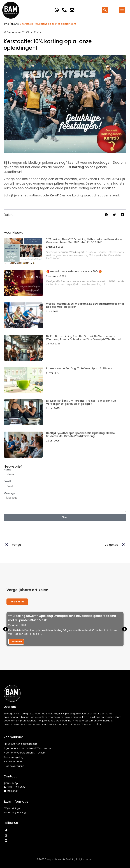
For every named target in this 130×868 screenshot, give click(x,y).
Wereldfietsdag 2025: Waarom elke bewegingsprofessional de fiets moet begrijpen (85, 305)
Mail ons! (12, 791)
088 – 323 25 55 (17, 787)
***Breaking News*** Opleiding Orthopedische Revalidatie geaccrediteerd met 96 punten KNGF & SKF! (84, 241)
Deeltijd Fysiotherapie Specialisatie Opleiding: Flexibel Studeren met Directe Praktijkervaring (81, 435)
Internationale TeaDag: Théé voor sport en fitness (79, 368)
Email (7, 481)
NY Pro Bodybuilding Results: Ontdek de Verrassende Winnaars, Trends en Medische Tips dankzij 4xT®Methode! (83, 338)
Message (9, 493)
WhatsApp (13, 783)
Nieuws (15, 24)
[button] (105, 10)
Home (5, 24)
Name (7, 470)
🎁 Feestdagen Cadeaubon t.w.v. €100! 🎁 (74, 272)
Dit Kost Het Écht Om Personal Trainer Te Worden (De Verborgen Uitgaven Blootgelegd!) (81, 402)
